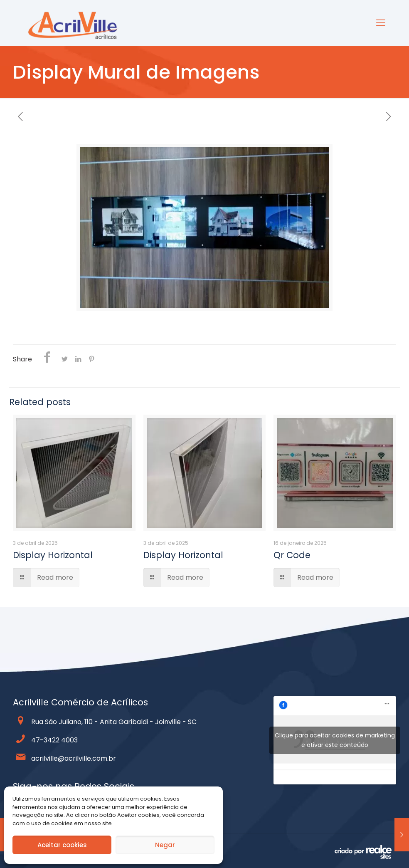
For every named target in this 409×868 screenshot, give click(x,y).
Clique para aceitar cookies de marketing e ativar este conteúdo (335, 740)
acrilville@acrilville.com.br (74, 758)
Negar (165, 845)
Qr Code (292, 555)
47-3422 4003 (54, 740)
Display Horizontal (53, 555)
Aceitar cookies (62, 845)
